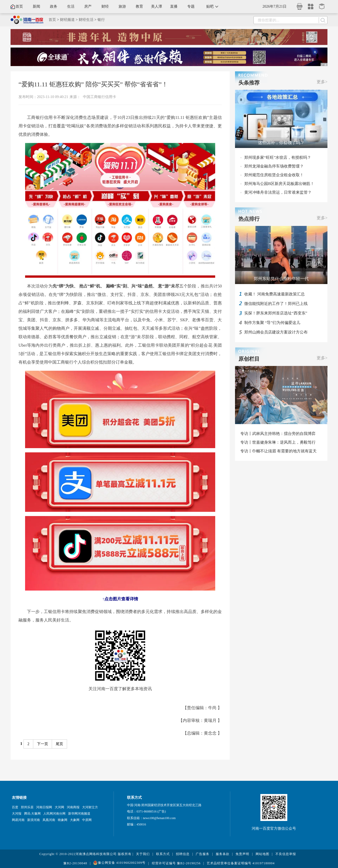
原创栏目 (249, 359)
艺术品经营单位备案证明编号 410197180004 (241, 863)
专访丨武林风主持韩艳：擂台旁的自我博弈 (278, 434)
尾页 (59, 744)
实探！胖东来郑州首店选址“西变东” (276, 313)
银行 (101, 20)
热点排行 (249, 219)
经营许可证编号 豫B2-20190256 (176, 863)
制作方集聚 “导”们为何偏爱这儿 (272, 323)
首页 (19, 6)
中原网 (87, 820)
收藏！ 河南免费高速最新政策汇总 (274, 294)
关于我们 (143, 854)
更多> (322, 82)
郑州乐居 (27, 807)
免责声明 (242, 854)
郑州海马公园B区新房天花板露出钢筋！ (279, 184)
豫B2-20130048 (75, 863)
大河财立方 (90, 807)
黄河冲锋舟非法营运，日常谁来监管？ (278, 192)
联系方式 (163, 854)
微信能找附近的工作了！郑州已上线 (276, 304)
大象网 (75, 820)
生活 (71, 6)
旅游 (122, 6)
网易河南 (18, 820)
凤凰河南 (49, 820)
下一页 (43, 744)
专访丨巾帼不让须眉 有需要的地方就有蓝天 (278, 451)
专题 (191, 6)
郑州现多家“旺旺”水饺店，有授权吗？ (278, 157)
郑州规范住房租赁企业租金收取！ (274, 175)
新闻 (36, 6)
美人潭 (157, 6)
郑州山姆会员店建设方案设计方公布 (276, 332)
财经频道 (67, 20)
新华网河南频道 (79, 814)
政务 (54, 6)
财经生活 (86, 20)
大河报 (17, 814)
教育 (139, 6)
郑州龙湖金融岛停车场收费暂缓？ (274, 166)
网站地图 (262, 854)
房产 (88, 6)
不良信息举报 (286, 854)
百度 (15, 807)
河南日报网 (44, 807)
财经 (105, 6)
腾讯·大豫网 (32, 814)
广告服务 (203, 854)
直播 (174, 6)
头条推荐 (249, 83)
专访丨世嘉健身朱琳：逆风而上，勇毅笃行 (278, 442)
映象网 (63, 820)
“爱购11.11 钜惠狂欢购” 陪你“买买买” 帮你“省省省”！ (93, 84)
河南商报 (73, 807)
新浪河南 (34, 820)
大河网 (59, 807)
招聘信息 (183, 854)
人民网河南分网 (54, 814)
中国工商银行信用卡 (100, 97)
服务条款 (223, 854)
